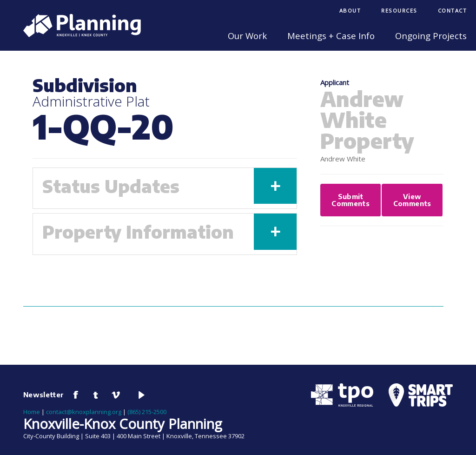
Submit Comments (350, 200)
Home (32, 412)
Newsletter (44, 395)
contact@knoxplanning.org (84, 412)
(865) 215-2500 (147, 412)
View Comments (412, 200)
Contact (453, 10)
